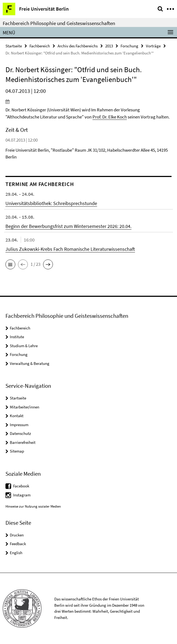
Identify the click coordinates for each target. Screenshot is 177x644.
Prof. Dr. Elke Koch (110, 117)
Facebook (21, 486)
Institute (17, 337)
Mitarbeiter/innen (25, 407)
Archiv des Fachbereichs (78, 46)
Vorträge (153, 46)
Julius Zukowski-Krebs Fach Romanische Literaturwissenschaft (70, 249)
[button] (10, 264)
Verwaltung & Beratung (30, 363)
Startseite (14, 46)
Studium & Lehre (24, 346)
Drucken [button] (17, 535)
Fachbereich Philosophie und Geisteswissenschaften (59, 23)
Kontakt (17, 416)
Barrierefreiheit (23, 442)
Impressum (19, 425)
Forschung (129, 46)
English (16, 553)
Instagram (22, 495)
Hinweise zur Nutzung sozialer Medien (33, 506)
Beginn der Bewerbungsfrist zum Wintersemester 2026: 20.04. (68, 226)
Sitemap (17, 451)
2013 (109, 46)
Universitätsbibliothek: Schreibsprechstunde (51, 203)
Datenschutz (20, 433)
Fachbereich (40, 46)
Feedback (18, 544)
